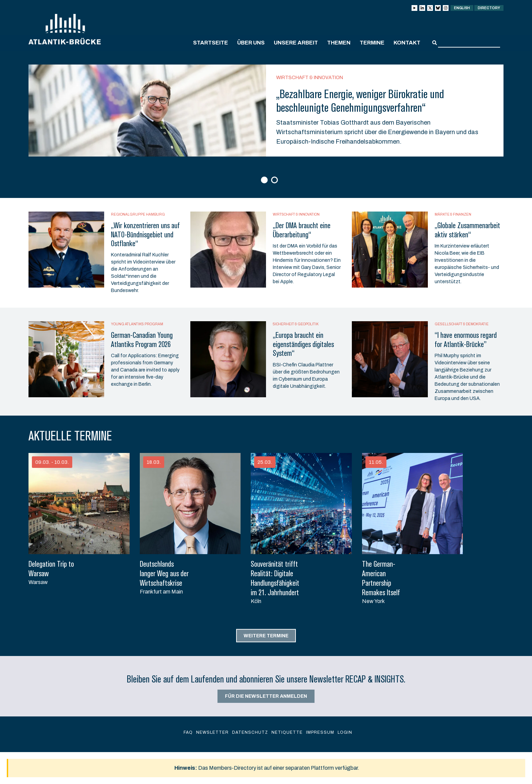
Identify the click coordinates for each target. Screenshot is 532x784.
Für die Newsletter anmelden (266, 696)
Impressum (320, 732)
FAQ (188, 732)
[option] (266, 111)
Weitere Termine (266, 636)
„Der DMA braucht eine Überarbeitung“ (302, 230)
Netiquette (287, 732)
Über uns (251, 43)
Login (345, 732)
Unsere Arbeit (296, 43)
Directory (489, 8)
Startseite (211, 43)
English (462, 8)
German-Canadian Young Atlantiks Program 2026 (142, 340)
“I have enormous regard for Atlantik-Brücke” (466, 340)
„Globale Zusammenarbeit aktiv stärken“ (467, 230)
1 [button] (265, 180)
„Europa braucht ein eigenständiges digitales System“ (303, 344)
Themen (339, 43)
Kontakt (407, 43)
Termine (372, 43)
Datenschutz (250, 732)
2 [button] (275, 180)
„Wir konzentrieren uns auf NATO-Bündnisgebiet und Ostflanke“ (145, 234)
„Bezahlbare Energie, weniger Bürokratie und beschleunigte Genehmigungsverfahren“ (360, 101)
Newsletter (212, 732)
